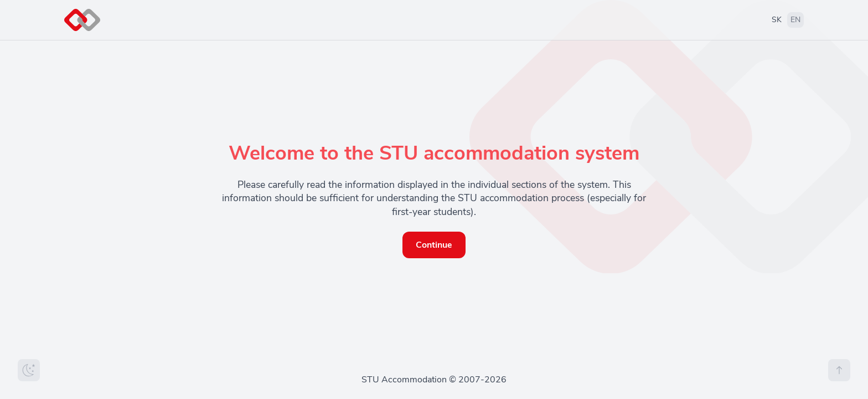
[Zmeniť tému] (29, 370)
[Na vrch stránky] (839, 370)
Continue (434, 245)
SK (777, 20)
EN (795, 20)
